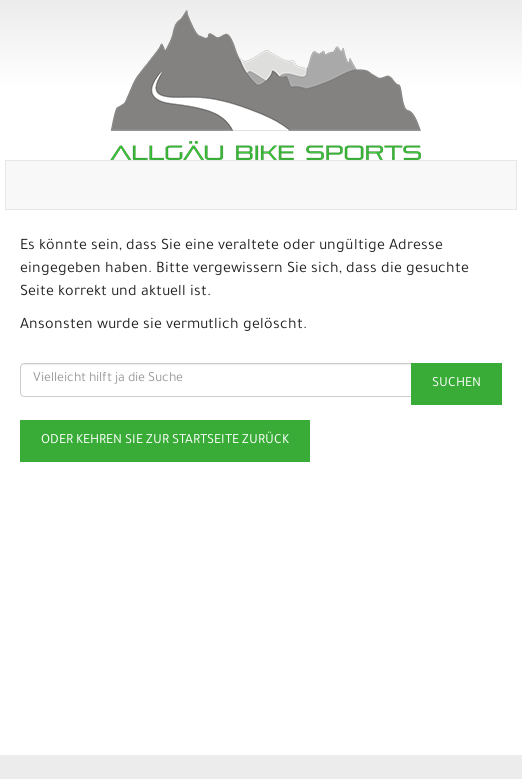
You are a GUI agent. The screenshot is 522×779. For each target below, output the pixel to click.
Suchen (456, 384)
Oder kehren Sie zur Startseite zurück (165, 441)
